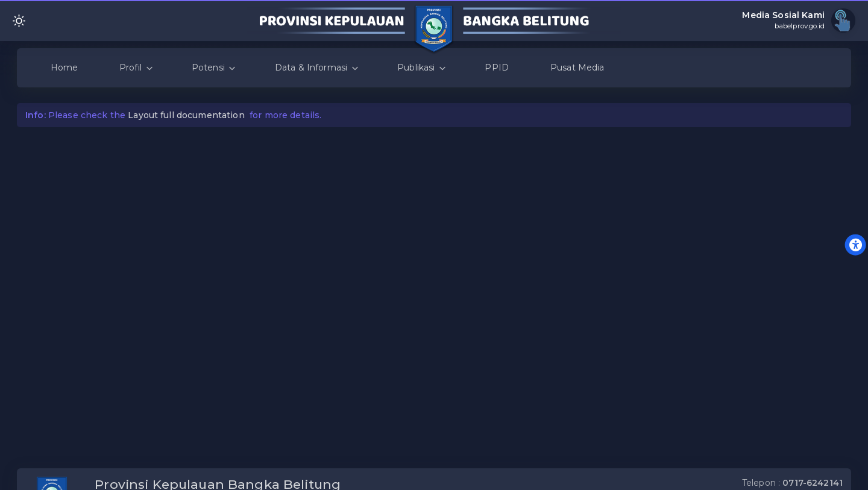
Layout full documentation (186, 115)
